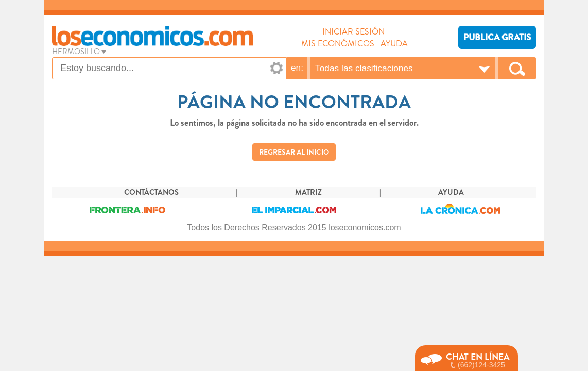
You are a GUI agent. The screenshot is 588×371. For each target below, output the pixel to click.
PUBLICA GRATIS (497, 37)
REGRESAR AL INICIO (294, 152)
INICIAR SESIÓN (353, 32)
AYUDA (394, 44)
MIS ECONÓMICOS (338, 44)
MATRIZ (308, 192)
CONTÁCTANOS (151, 192)
